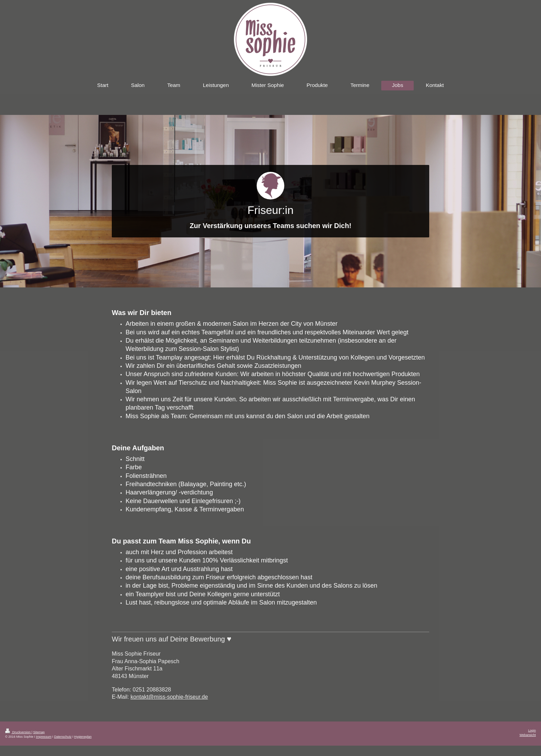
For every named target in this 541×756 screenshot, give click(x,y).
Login (532, 730)
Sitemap (39, 732)
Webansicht (528, 735)
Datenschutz (63, 737)
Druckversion (18, 732)
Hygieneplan (83, 737)
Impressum (44, 737)
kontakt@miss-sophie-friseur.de (169, 697)
